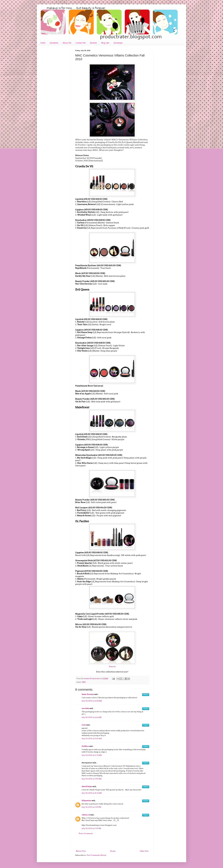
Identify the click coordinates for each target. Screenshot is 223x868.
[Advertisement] (112, 842)
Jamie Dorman (88, 694)
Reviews (93, 43)
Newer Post (81, 851)
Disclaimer (54, 43)
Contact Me (81, 43)
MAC (84, 682)
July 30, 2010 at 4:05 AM (92, 701)
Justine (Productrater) (92, 679)
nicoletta (85, 708)
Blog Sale (105, 43)
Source (112, 666)
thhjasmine (86, 801)
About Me (67, 43)
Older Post (144, 851)
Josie (84, 725)
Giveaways (118, 43)
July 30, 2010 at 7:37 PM (91, 828)
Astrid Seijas (87, 786)
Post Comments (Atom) (96, 855)
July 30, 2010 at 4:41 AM (92, 717)
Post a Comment (86, 833)
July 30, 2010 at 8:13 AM (92, 793)
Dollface (85, 746)
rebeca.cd (86, 815)
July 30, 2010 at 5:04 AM (92, 738)
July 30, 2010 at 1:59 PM (91, 807)
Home (43, 43)
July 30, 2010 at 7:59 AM (92, 779)
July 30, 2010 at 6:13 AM (92, 755)
